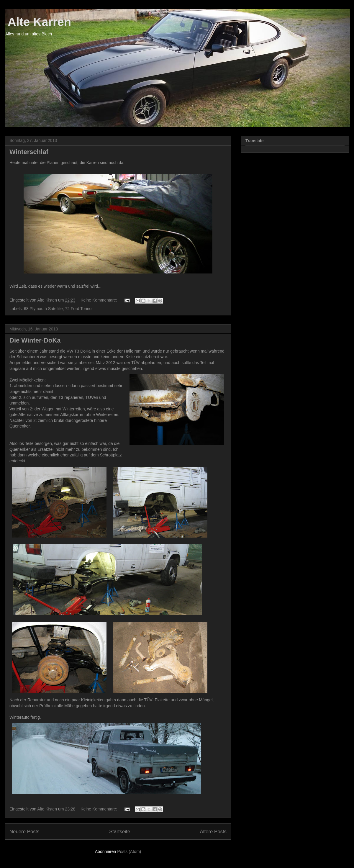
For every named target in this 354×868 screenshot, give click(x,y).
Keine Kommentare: (99, 300)
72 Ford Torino (78, 309)
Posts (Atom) (129, 851)
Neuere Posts (24, 832)
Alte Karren (38, 22)
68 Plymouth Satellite (43, 309)
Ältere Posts (213, 832)
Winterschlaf (29, 152)
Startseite (120, 832)
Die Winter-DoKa (35, 340)
